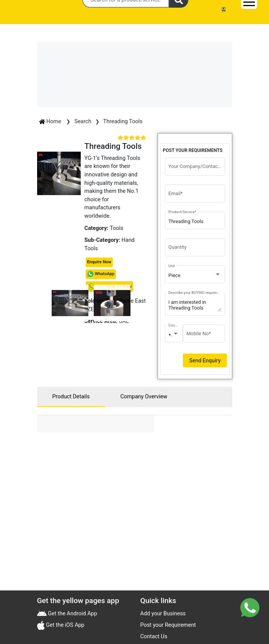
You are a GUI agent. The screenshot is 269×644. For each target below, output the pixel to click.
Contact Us (154, 637)
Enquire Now (99, 262)
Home (51, 121)
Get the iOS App (65, 625)
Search (83, 121)
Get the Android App (72, 614)
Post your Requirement (168, 625)
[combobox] (195, 276)
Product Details (71, 397)
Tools (117, 228)
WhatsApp (105, 274)
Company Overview (144, 397)
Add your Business (163, 614)
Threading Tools (123, 121)
